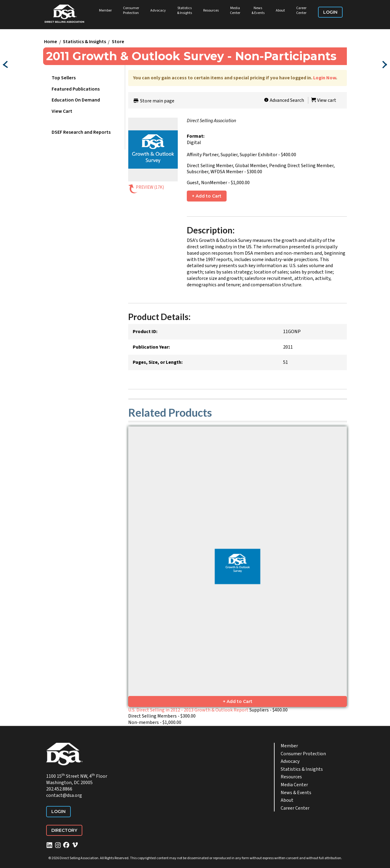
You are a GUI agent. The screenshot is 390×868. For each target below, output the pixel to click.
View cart (324, 100)
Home (51, 42)
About (280, 10)
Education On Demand (76, 100)
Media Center (235, 10)
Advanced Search (284, 100)
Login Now (325, 78)
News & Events (258, 10)
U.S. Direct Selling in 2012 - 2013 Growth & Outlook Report (188, 710)
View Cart (62, 111)
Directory (64, 830)
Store (118, 42)
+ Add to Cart (207, 196)
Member (105, 10)
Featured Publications (76, 89)
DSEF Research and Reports (81, 132)
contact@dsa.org (64, 795)
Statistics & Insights (185, 10)
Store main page (154, 101)
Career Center (301, 10)
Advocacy (158, 10)
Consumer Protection (131, 10)
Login (330, 12)
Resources (211, 10)
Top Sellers (64, 78)
